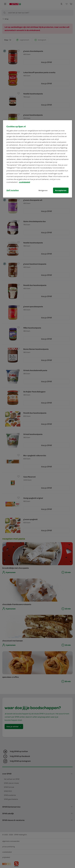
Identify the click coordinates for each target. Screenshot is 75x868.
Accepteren (61, 190)
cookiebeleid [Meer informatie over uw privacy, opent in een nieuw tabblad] (24, 182)
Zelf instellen (13, 190)
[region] (37, 159)
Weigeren (43, 190)
